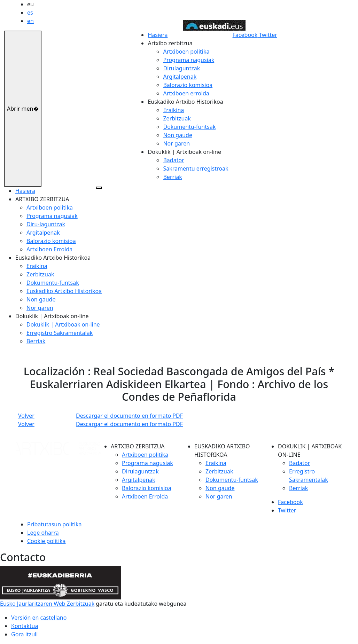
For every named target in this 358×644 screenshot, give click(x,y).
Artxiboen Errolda (49, 249)
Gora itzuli (24, 634)
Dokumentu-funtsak (189, 127)
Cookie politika (46, 541)
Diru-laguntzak (46, 224)
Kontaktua (25, 626)
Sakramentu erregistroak (196, 168)
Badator (173, 160)
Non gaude (177, 135)
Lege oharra (43, 533)
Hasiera (158, 35)
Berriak (172, 177)
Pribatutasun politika (54, 524)
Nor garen (176, 143)
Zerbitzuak (177, 118)
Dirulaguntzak (181, 68)
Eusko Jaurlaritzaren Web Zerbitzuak (47, 604)
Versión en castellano (39, 618)
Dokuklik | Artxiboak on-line (63, 324)
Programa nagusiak (189, 60)
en (30, 21)
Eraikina (173, 110)
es (30, 13)
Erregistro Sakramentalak (60, 333)
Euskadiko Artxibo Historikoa (64, 291)
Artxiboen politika (186, 52)
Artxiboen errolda (186, 93)
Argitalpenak (180, 77)
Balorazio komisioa (188, 85)
